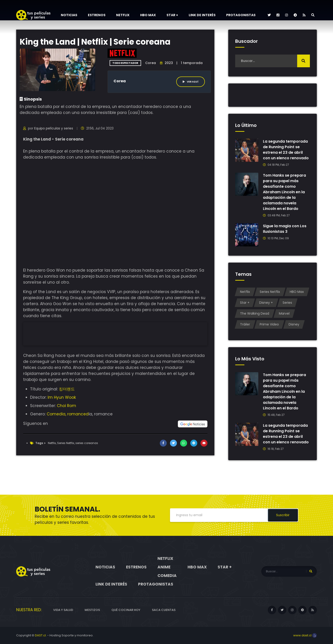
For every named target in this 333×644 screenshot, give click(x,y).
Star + (172, 15)
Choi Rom (66, 406)
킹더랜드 (67, 389)
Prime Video (269, 324)
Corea (151, 63)
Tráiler (245, 324)
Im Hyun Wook (62, 397)
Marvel (284, 313)
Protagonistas (241, 15)
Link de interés (202, 15)
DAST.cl (40, 635)
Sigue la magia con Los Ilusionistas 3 (285, 229)
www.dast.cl (305, 635)
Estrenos (97, 15)
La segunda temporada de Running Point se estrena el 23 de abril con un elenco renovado (286, 150)
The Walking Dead (255, 313)
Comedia (167, 576)
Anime (164, 567)
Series (287, 303)
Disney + (266, 303)
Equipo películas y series (54, 128)
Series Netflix (66, 443)
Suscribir (283, 515)
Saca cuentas (164, 610)
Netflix (123, 15)
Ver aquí (191, 82)
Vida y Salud (63, 610)
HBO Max (148, 15)
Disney (294, 324)
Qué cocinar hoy (126, 610)
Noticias (69, 15)
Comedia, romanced (68, 414)
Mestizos (92, 610)
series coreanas (87, 443)
